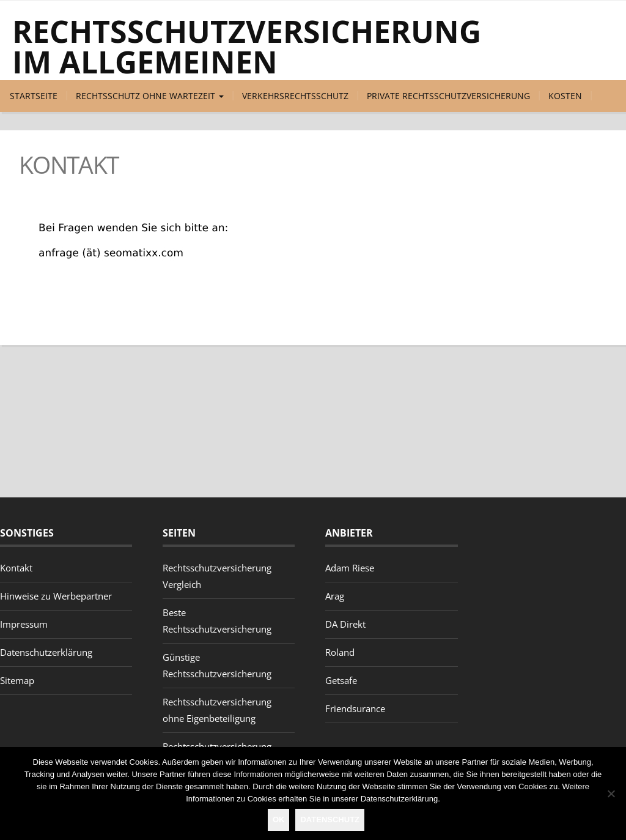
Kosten (565, 96)
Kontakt (16, 568)
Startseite (34, 96)
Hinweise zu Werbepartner (56, 596)
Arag (335, 596)
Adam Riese (350, 568)
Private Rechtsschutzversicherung (448, 96)
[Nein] (611, 794)
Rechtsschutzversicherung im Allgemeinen (247, 46)
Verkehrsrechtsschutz (295, 96)
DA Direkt (345, 624)
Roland (340, 652)
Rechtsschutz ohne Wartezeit (150, 96)
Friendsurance (355, 708)
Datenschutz (330, 820)
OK (279, 820)
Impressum (24, 624)
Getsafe (341, 680)
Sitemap (17, 680)
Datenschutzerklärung (46, 652)
